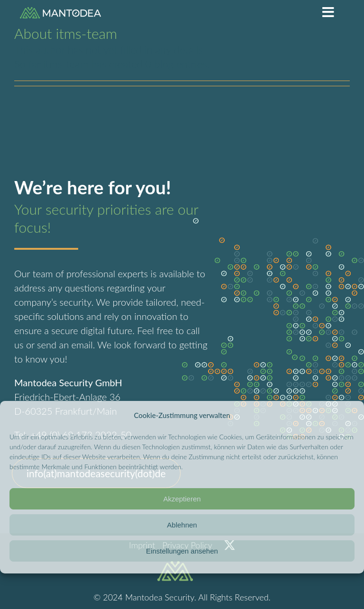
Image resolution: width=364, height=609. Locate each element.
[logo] (60, 12)
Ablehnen (182, 525)
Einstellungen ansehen (182, 551)
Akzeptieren (182, 499)
